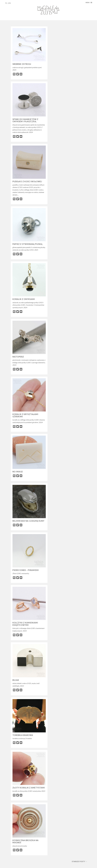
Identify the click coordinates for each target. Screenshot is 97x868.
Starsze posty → (80, 861)
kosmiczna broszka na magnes (26, 841)
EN (10, 3)
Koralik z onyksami (24, 299)
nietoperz (18, 357)
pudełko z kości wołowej (27, 181)
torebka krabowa (23, 735)
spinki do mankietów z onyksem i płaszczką (25, 120)
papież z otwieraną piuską (27, 244)
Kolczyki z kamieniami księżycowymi (25, 624)
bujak (16, 680)
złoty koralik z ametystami (29, 788)
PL (6, 3)
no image (18, 472)
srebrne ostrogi (22, 64)
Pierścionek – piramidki (26, 570)
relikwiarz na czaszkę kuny (28, 521)
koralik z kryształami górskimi (25, 415)
